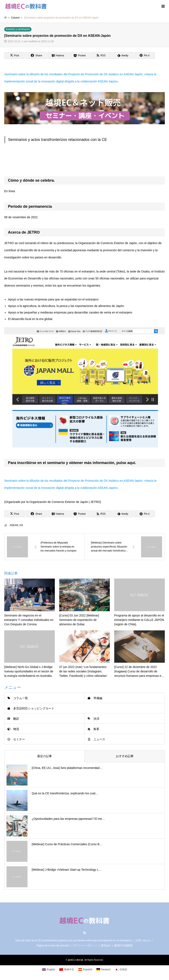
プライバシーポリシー (85, 946)
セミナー (19, 739)
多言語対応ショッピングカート (34, 708)
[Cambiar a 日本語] (121, 969)
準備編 (98, 698)
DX (21, 525)
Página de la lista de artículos (53, 946)
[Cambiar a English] (48, 969)
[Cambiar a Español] (85, 969)
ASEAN (14, 525)
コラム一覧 (21, 698)
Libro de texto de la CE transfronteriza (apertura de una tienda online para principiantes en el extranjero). (74, 940)
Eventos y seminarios (18, 29)
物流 (16, 729)
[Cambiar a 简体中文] (67, 969)
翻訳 (16, 719)
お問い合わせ (143, 940)
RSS (85, 933)
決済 (96, 719)
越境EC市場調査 (123, 946)
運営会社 (106, 946)
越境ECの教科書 (76, 960)
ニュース (99, 739)
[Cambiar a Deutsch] (103, 969)
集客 (96, 729)
